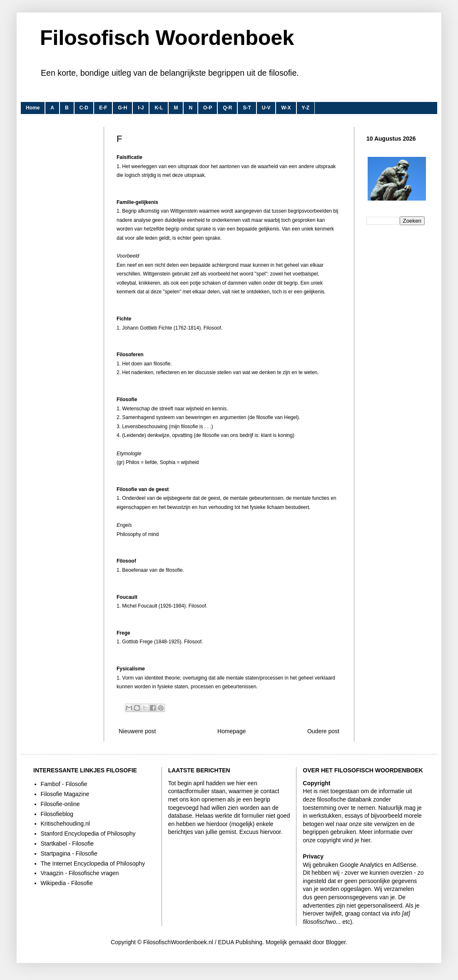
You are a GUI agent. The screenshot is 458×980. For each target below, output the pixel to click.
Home (33, 108)
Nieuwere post (137, 731)
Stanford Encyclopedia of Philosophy (88, 834)
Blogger (336, 942)
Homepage (232, 731)
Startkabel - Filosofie (67, 844)
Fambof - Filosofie (64, 784)
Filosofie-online (60, 804)
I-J (141, 108)
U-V (266, 108)
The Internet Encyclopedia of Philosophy (93, 863)
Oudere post (323, 731)
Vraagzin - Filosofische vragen (80, 873)
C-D (84, 108)
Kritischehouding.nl (65, 824)
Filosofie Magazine (65, 794)
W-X (286, 108)
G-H (122, 108)
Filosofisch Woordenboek (167, 38)
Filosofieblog (57, 814)
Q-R (227, 108)
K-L (159, 108)
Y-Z (306, 108)
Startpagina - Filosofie (69, 853)
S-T (247, 108)
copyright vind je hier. (345, 840)
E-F (103, 108)
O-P (208, 108)
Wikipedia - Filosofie (67, 883)
